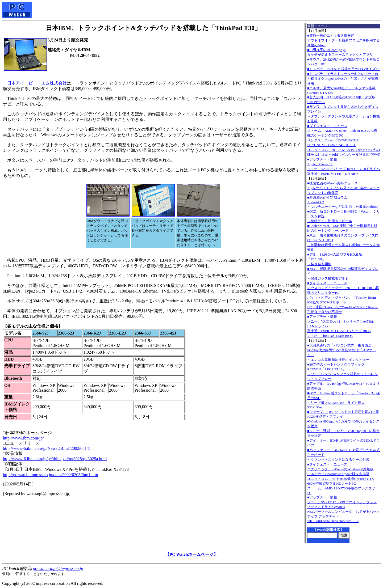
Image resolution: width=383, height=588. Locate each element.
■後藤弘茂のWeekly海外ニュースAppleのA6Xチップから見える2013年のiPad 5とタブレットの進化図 (343, 188)
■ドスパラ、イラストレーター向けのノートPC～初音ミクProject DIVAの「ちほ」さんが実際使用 (343, 79)
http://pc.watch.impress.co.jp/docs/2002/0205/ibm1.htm (51, 475)
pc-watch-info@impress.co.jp (58, 568)
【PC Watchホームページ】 (191, 554)
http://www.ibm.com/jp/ (23, 438)
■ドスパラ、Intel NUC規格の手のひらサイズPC (344, 69)
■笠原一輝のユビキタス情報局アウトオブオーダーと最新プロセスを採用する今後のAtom (344, 40)
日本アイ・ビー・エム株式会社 (37, 83)
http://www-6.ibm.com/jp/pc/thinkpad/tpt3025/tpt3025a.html (55, 459)
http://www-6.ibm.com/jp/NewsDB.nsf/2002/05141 (47, 448)
